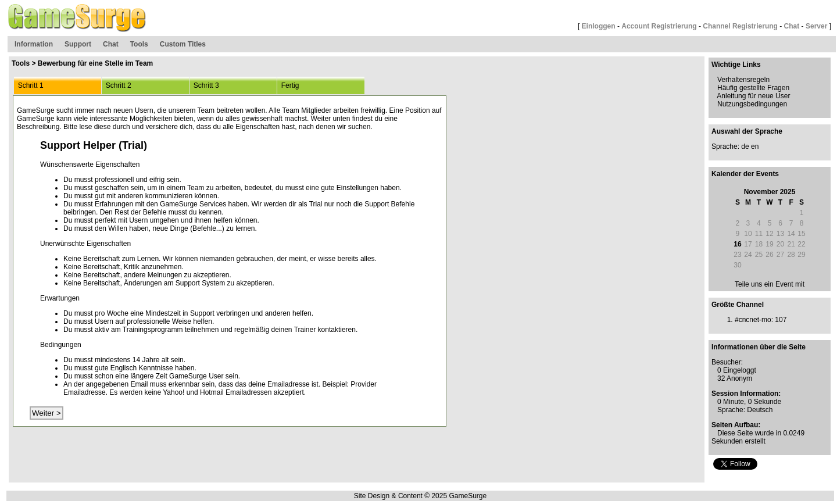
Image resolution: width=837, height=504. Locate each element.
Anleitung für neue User (753, 96)
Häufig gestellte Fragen (753, 88)
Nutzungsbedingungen (752, 104)
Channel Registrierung (740, 26)
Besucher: (727, 362)
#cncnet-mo (753, 320)
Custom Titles (183, 44)
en (755, 146)
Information (34, 44)
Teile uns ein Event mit (770, 284)
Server (816, 26)
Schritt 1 (29, 85)
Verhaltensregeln (743, 80)
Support (78, 44)
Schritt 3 (204, 85)
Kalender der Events (745, 174)
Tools (139, 44)
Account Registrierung (659, 26)
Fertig (288, 85)
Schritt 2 (117, 85)
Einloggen (599, 26)
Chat (792, 26)
